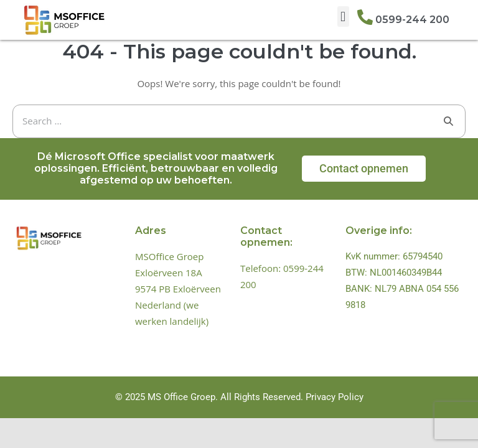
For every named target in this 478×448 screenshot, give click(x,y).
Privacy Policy (335, 397)
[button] (343, 16)
